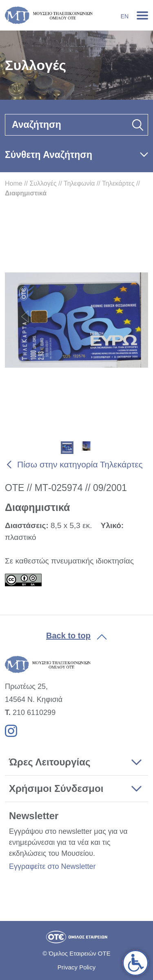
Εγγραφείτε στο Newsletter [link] (52, 866)
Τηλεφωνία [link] (79, 183)
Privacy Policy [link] (76, 967)
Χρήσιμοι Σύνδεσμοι (56, 788)
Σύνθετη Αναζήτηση (49, 155)
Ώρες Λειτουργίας (50, 762)
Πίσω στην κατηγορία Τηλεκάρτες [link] (80, 464)
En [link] (125, 16)
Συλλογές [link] (43, 183)
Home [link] (14, 183)
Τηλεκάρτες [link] (118, 183)
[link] (135, 963)
